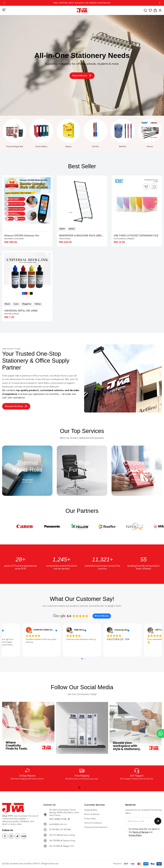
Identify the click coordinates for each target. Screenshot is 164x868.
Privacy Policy (90, 819)
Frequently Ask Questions (96, 827)
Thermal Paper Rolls (27, 469)
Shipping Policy (91, 810)
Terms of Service (140, 832)
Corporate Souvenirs (137, 469)
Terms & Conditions (93, 823)
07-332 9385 (66, 830)
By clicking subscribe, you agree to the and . (144, 832)
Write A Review (102, 616)
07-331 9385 (54, 830)
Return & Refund (92, 814)
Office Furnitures (82, 469)
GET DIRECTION (60, 819)
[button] (4, 3)
